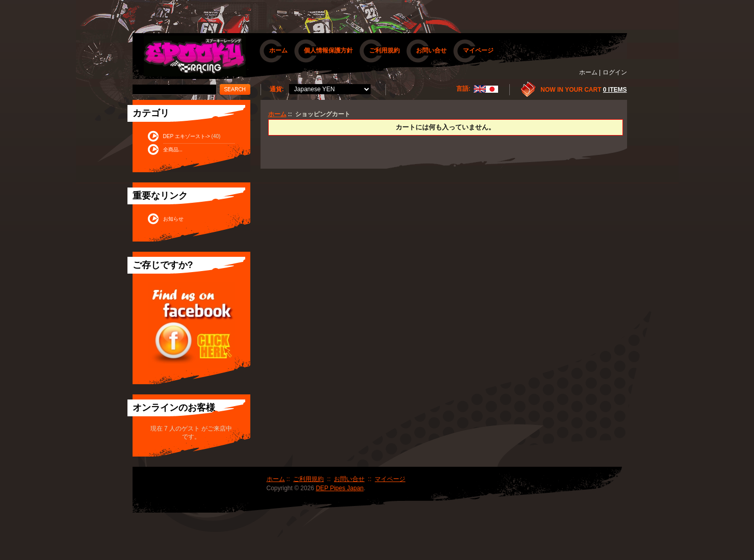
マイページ (478, 50)
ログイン (615, 72)
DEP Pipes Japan (340, 488)
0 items (615, 90)
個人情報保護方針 (328, 50)
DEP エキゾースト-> (187, 136)
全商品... (173, 150)
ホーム (278, 50)
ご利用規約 (384, 50)
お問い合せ (431, 50)
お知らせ (173, 219)
